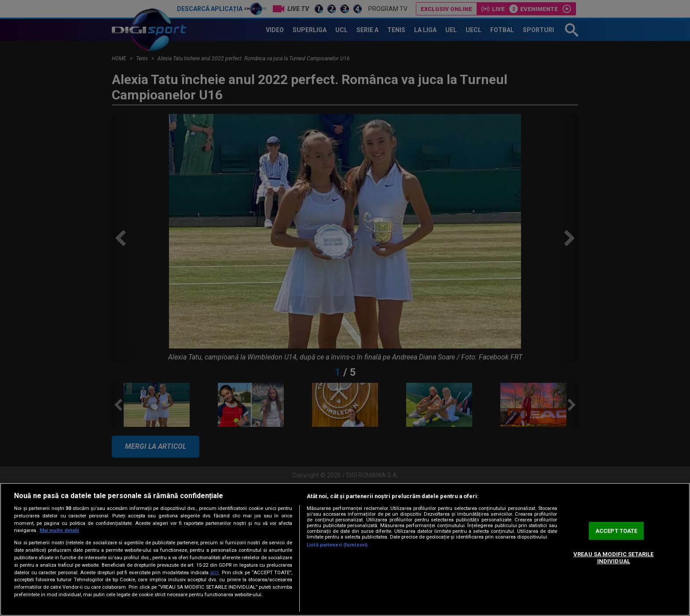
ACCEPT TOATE (617, 531)
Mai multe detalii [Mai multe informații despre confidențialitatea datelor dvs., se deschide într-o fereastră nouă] (59, 530)
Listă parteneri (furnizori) (337, 545)
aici (214, 572)
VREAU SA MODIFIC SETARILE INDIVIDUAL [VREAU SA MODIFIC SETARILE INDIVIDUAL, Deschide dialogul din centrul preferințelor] (613, 558)
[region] (345, 549)
